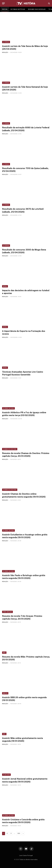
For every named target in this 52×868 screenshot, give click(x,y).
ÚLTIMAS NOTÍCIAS (18, 9)
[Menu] (3, 3)
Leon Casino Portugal (26, 855)
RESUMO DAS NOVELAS (37, 9)
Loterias (6, 42)
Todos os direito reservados (29, 860)
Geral (5, 286)
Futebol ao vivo (8, 408)
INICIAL (5, 9)
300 (19, 833)
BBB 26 (5, 693)
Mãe (4, 653)
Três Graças (7, 612)
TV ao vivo (6, 775)
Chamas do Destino (10, 449)
